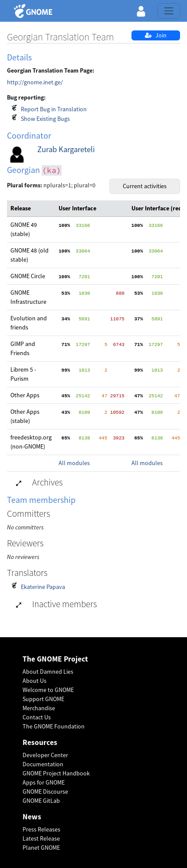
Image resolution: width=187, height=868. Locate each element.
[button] (141, 11)
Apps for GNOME (44, 782)
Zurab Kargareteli (66, 149)
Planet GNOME (41, 848)
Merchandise (39, 708)
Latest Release (41, 838)
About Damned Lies (48, 672)
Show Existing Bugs (45, 119)
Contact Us (37, 717)
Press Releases (41, 829)
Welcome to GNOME (48, 690)
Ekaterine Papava (43, 587)
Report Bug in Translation (54, 109)
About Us (34, 681)
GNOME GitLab (41, 801)
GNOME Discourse (45, 792)
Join (156, 35)
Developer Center (45, 755)
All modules (74, 463)
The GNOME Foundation (54, 726)
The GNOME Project (55, 659)
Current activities (145, 186)
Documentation (43, 764)
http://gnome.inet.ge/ (35, 82)
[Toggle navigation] (169, 11)
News (32, 817)
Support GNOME (43, 699)
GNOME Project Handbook (56, 773)
